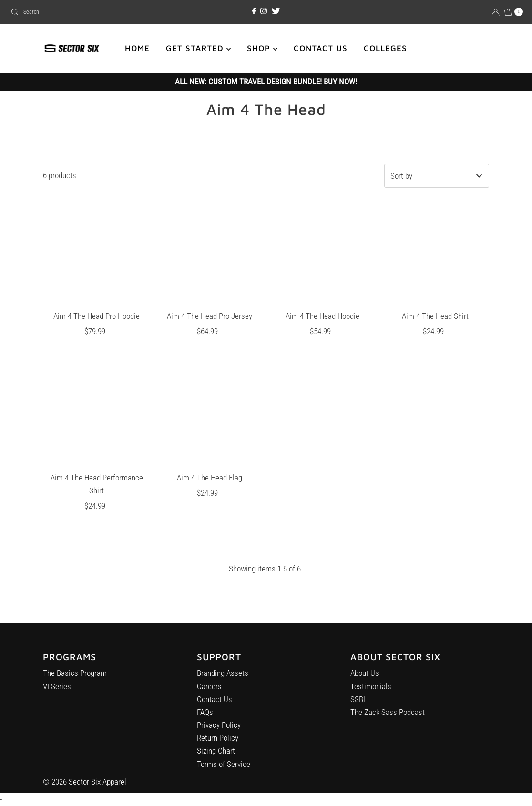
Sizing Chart (216, 757)
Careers (209, 692)
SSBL (359, 709)
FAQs (205, 718)
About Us (365, 683)
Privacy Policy (219, 731)
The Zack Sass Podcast (388, 722)
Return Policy (218, 744)
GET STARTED (198, 48)
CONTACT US (321, 48)
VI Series (57, 690)
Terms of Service (224, 770)
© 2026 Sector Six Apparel (85, 782)
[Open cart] (514, 12)
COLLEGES (385, 48)
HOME (137, 48)
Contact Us (215, 705)
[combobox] (91, 12)
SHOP (262, 48)
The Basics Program (75, 677)
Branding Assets (223, 679)
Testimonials (371, 696)
